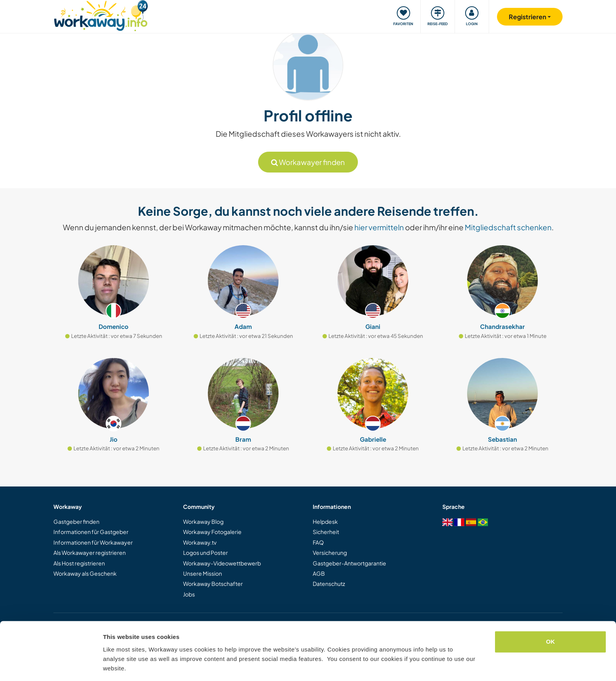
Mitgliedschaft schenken (508, 227)
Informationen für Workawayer (93, 542)
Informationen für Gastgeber (91, 532)
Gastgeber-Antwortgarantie (349, 563)
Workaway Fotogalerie (212, 532)
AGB (319, 573)
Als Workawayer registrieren (90, 553)
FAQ (318, 542)
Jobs (189, 594)
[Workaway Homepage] (101, 15)
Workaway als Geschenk (85, 573)
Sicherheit (326, 532)
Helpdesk (325, 521)
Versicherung (330, 553)
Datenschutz (329, 584)
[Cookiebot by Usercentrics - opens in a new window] (51, 666)
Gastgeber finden (76, 521)
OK (551, 617)
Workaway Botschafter (213, 584)
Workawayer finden (308, 162)
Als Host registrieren (79, 563)
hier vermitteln (379, 227)
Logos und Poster (205, 553)
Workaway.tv (200, 542)
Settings (115, 665)
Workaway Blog (203, 521)
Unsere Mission (203, 573)
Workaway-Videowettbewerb (222, 563)
